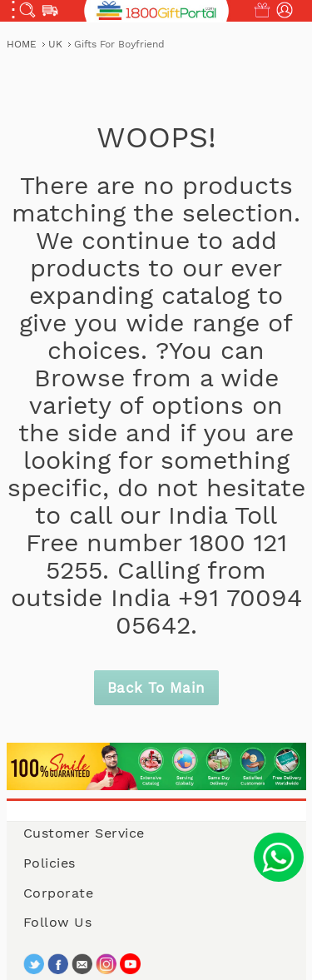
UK (57, 44)
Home (23, 44)
